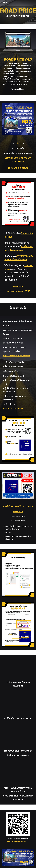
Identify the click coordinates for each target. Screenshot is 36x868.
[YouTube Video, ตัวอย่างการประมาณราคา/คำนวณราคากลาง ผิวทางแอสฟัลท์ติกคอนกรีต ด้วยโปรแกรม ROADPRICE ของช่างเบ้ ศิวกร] (18, 774)
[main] (18, 74)
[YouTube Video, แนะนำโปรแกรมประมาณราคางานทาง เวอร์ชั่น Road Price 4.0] (18, 668)
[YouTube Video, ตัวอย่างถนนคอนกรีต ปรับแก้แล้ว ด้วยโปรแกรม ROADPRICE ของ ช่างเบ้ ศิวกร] (18, 737)
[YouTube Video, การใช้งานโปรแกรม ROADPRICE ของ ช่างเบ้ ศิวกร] (18, 704)
